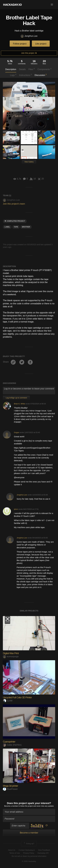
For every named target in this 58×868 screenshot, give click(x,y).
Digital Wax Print (11, 653)
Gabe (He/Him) (12, 745)
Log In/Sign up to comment (16, 398)
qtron (16, 509)
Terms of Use (15, 853)
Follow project (20, 44)
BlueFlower (10, 789)
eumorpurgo (11, 656)
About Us (12, 850)
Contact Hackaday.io (27, 850)
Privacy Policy (29, 853)
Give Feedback (44, 850)
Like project (41, 44)
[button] (52, 5)
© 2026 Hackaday (29, 861)
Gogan (16, 432)
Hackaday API (43, 853)
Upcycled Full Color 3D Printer (17, 697)
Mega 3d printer (10, 786)
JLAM (8, 701)
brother (26, 227)
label (7, 227)
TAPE (16, 227)
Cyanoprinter (9, 742)
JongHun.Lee (29, 36)
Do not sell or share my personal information (29, 856)
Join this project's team (14, 204)
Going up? (29, 844)
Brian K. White (19, 404)
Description (11, 69)
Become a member (11, 806)
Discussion (41, 75)
